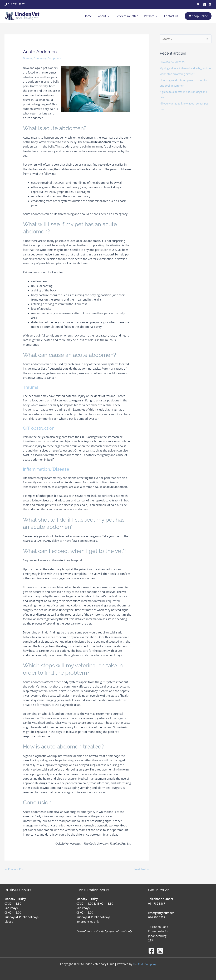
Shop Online (198, 16)
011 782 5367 (15, 4)
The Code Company (144, 964)
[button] (198, 4)
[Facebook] (205, 5)
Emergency (42, 58)
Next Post (141, 869)
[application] (111, 16)
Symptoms (57, 58)
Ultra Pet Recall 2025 (173, 62)
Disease (28, 58)
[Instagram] (210, 5)
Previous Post (16, 869)
